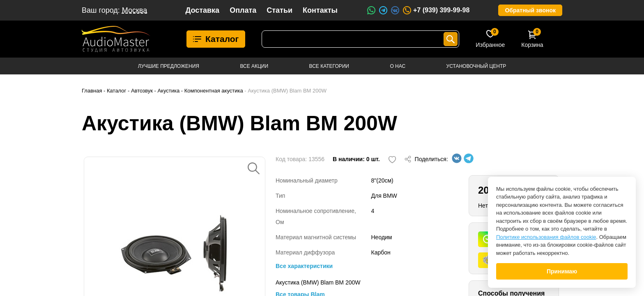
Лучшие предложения (169, 66)
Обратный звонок (530, 10)
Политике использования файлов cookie (546, 237)
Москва (135, 10)
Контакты (320, 10)
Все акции (254, 66)
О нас (398, 66)
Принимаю (562, 271)
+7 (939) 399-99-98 (436, 10)
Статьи (279, 10)
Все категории (329, 66)
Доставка (202, 10)
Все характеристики (304, 266)
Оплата (243, 10)
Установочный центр (476, 66)
